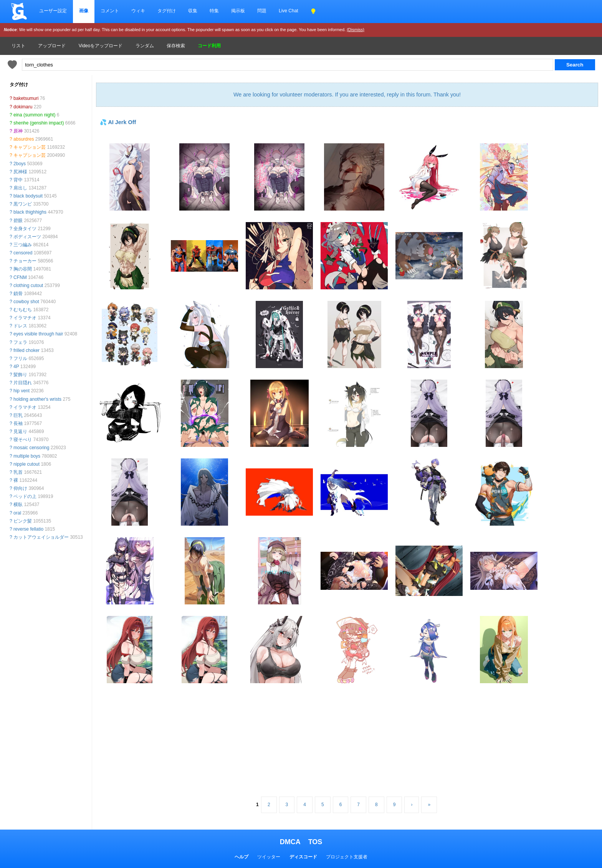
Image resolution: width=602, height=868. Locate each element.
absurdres (24, 139)
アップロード (52, 46)
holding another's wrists (37, 399)
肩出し (20, 188)
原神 (18, 131)
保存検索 (176, 46)
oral (17, 513)
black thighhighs (30, 212)
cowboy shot (26, 302)
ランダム (145, 46)
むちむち (23, 310)
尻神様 (20, 172)
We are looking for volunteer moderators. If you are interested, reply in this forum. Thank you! (347, 95)
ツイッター (269, 857)
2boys (20, 164)
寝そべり (23, 440)
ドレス (20, 326)
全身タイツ (25, 229)
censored (23, 253)
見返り (20, 432)
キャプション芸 (30, 147)
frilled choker (26, 350)
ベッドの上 (25, 496)
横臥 (18, 505)
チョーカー (25, 261)
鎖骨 (18, 294)
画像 (84, 11)
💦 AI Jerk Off (118, 122)
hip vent (21, 391)
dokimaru (23, 107)
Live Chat (289, 11)
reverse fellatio (28, 529)
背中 (18, 180)
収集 (193, 11)
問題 (262, 11)
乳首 (18, 472)
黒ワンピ (23, 204)
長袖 (18, 423)
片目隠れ (23, 383)
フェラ (20, 342)
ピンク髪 (23, 521)
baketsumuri (26, 98)
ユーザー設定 (53, 11)
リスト (18, 46)
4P (16, 367)
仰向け (20, 488)
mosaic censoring (31, 448)
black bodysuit (28, 196)
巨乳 (18, 415)
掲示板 (238, 11)
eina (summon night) (34, 115)
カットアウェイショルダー (41, 537)
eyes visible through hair (38, 334)
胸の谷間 (23, 269)
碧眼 (18, 221)
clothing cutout (28, 285)
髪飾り (20, 375)
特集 (214, 11)
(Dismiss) (356, 30)
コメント (110, 11)
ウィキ (138, 11)
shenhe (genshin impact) (39, 123)
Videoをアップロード (101, 46)
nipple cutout (26, 464)
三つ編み (23, 245)
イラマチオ (25, 318)
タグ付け (167, 11)
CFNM (20, 277)
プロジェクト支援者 (347, 857)
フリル (20, 358)
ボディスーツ (27, 237)
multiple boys (27, 456)
